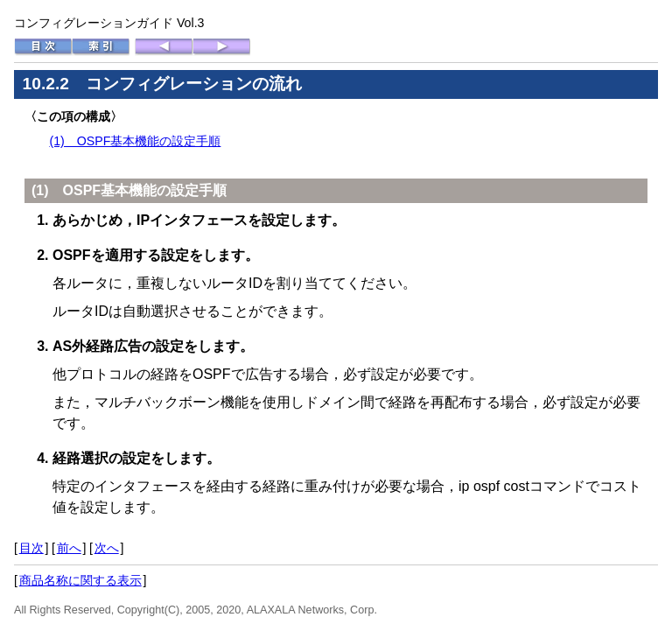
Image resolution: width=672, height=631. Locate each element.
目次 (31, 548)
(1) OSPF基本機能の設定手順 (135, 141)
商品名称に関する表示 (80, 580)
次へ (107, 548)
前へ (69, 548)
